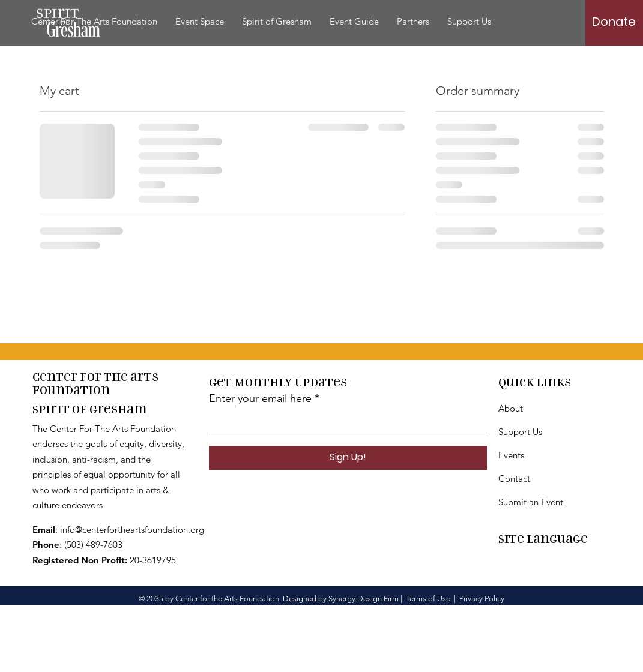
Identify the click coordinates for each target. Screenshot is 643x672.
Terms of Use (428, 598)
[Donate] (614, 22)
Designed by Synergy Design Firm (341, 598)
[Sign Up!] (348, 458)
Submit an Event (531, 502)
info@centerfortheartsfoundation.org (132, 529)
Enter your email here (260, 398)
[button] (277, 22)
